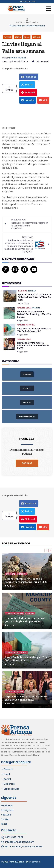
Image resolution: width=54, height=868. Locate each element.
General (18, 37)
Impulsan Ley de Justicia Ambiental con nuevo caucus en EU (33, 345)
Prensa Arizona (18, 58)
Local (27, 37)
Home (19, 22)
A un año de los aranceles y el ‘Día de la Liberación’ (34, 330)
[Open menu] (49, 9)
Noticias (36, 37)
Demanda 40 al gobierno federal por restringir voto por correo (34, 314)
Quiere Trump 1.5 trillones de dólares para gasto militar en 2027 (35, 297)
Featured (31, 22)
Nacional (23, 291)
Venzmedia (35, 862)
